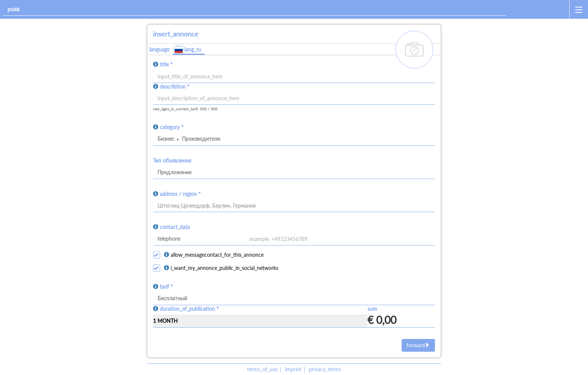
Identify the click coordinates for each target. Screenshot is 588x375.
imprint (293, 369)
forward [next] (418, 345)
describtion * (175, 87)
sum (372, 309)
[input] (294, 99)
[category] (294, 139)
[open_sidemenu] (579, 9)
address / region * (180, 194)
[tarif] (294, 299)
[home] (539, 9)
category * (172, 127)
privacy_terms (325, 369)
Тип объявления (172, 160)
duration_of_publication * (189, 309)
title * (166, 64)
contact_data (175, 227)
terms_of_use (262, 369)
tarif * (166, 287)
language (159, 49)
